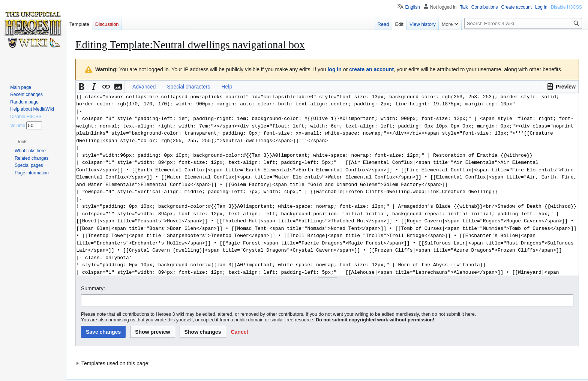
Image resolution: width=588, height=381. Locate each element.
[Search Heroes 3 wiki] (523, 23)
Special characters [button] (188, 87)
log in (334, 69)
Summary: (93, 288)
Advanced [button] (144, 87)
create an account (371, 69)
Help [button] (227, 87)
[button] (561, 87)
